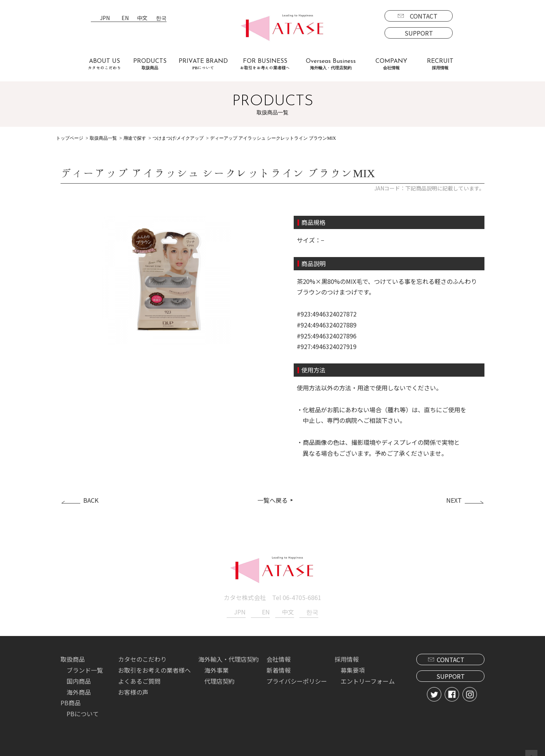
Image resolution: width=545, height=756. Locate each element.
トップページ (70, 138)
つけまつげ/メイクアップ (178, 138)
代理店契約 (220, 680)
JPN (105, 18)
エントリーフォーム (368, 680)
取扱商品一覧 (103, 138)
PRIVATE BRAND (203, 64)
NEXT (454, 500)
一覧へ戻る (272, 500)
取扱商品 (73, 658)
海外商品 (79, 691)
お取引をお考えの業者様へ (154, 669)
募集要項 (353, 669)
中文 (142, 18)
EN (125, 18)
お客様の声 (133, 691)
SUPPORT (419, 33)
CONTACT (424, 16)
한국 (161, 18)
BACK (91, 500)
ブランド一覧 (85, 669)
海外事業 (216, 669)
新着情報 (279, 669)
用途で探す (135, 138)
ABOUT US (104, 64)
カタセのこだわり (142, 658)
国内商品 (79, 680)
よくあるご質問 (139, 680)
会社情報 (279, 658)
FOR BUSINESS (265, 64)
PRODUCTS (150, 64)
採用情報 (347, 658)
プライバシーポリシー (297, 680)
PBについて (83, 713)
